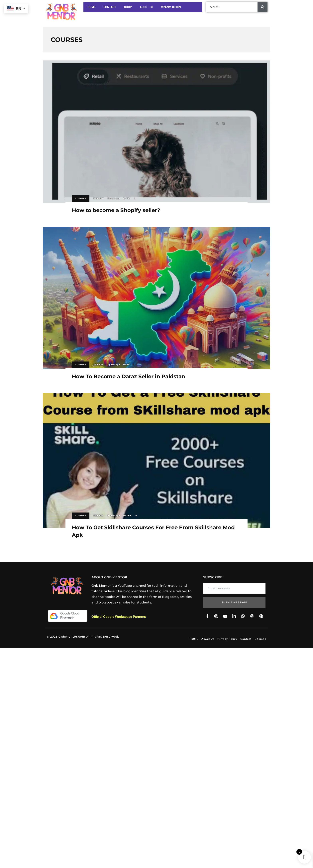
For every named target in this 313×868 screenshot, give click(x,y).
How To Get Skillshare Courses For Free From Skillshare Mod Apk (156, 460)
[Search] (262, 7)
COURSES (81, 198)
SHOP (128, 7)
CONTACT (110, 7)
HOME (91, 7)
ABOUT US (146, 7)
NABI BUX (98, 198)
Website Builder (171, 7)
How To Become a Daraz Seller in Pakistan (156, 298)
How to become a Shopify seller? (156, 132)
